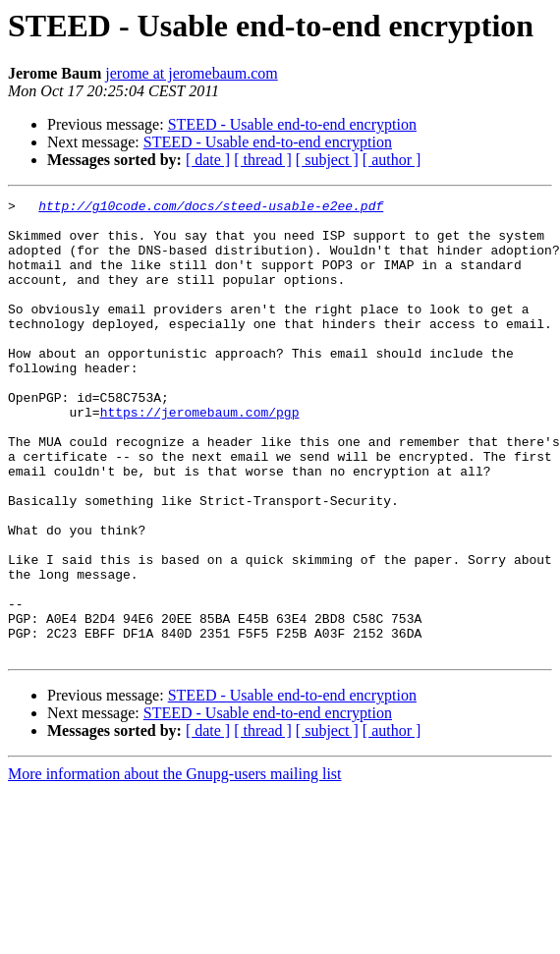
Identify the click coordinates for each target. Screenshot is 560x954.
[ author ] (392, 160)
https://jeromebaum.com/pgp (200, 456)
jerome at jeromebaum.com (191, 73)
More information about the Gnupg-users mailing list (175, 865)
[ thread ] (263, 160)
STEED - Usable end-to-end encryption (292, 124)
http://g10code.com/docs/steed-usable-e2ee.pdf (211, 208)
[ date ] (208, 160)
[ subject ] (327, 160)
